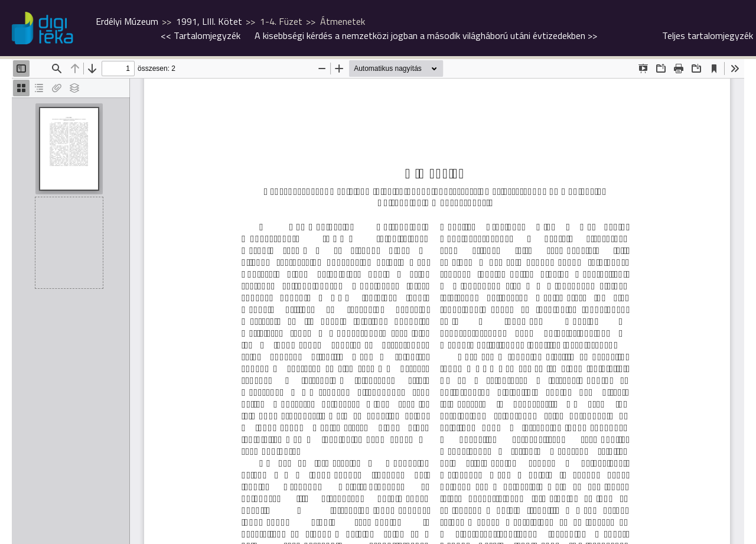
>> (426, 35)
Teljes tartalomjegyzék (708, 35)
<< (201, 35)
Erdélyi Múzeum (127, 21)
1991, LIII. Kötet (209, 21)
